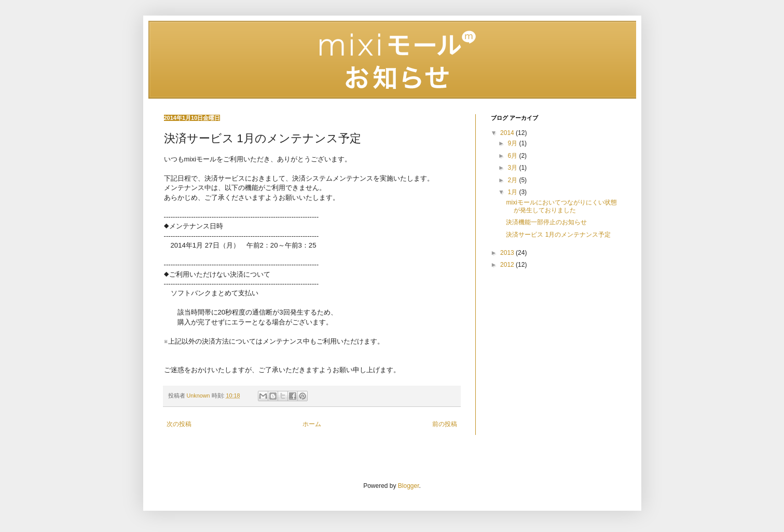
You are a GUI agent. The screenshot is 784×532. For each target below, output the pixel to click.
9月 (513, 143)
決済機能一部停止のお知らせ (546, 222)
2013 (508, 253)
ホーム (312, 424)
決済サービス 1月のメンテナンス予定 (558, 235)
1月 (513, 192)
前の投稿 (445, 424)
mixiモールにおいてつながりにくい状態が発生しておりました (561, 206)
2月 (513, 180)
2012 (508, 265)
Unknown (199, 395)
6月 (513, 156)
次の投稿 (179, 424)
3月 (513, 168)
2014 (508, 133)
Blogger (409, 486)
